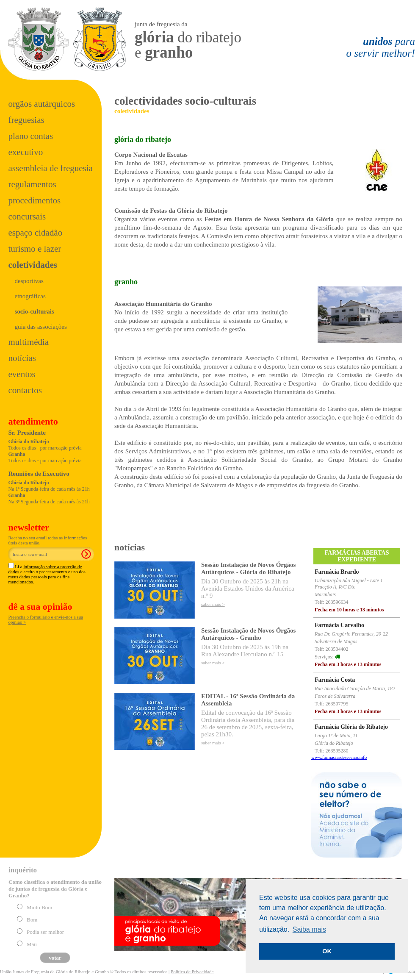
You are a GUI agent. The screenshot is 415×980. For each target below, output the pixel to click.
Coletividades (33, 265)
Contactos (25, 390)
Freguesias (26, 120)
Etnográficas (30, 296)
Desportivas (29, 281)
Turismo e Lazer (35, 249)
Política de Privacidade (192, 972)
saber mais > (213, 604)
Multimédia (29, 342)
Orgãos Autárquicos (42, 104)
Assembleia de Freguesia (51, 168)
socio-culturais (35, 311)
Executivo (26, 152)
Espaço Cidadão (36, 233)
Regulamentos (32, 184)
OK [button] (327, 951)
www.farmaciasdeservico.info (339, 757)
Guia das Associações (41, 327)
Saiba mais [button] (309, 929)
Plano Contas (31, 136)
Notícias (22, 358)
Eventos (22, 374)
